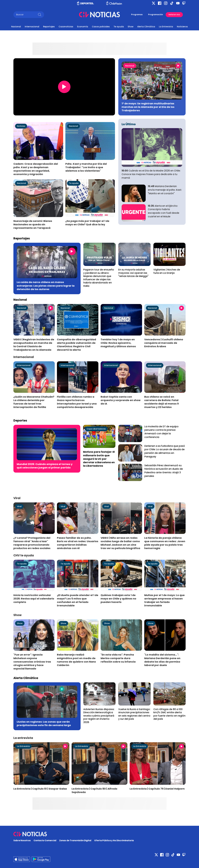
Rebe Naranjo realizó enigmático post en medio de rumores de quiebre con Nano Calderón (76, 660)
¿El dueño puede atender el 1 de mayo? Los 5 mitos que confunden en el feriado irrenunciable (78, 600)
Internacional (32, 27)
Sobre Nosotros (22, 840)
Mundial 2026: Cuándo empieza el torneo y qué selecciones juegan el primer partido (45, 466)
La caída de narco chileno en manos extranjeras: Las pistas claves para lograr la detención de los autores (46, 286)
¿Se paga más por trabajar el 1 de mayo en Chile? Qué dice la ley (87, 223)
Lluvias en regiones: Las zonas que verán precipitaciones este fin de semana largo (44, 723)
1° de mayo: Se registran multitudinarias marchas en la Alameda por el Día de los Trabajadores (148, 107)
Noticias (21, 126)
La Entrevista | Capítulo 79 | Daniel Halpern (157, 789)
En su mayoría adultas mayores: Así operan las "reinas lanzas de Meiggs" (133, 273)
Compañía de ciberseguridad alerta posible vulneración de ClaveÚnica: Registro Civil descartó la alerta (76, 345)
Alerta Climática (146, 27)
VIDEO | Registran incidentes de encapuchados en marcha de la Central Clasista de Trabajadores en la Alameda (34, 345)
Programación (156, 14)
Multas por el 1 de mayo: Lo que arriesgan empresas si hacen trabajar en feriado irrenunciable (164, 600)
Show (131, 27)
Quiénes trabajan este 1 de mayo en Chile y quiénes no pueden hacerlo (118, 599)
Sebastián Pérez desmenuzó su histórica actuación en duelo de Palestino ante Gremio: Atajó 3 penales (164, 471)
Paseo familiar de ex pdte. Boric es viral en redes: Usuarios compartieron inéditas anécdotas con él (78, 543)
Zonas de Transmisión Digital (75, 840)
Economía (83, 27)
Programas (137, 14)
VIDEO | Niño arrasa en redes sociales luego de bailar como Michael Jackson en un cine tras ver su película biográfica (120, 543)
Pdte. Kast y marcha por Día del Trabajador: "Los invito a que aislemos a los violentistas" (86, 167)
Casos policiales (101, 27)
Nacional (16, 27)
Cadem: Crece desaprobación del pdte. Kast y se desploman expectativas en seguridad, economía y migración (36, 169)
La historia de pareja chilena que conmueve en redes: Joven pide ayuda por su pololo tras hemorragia (165, 543)
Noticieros (182, 27)
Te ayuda (119, 27)
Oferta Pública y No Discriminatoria (114, 840)
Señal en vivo (174, 15)
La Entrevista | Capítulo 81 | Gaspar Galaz (40, 789)
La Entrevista (166, 27)
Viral (19, 506)
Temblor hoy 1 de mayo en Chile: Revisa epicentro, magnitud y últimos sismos (118, 343)
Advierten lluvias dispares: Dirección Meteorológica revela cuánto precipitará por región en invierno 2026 (99, 716)
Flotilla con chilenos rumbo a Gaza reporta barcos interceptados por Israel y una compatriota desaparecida (77, 402)
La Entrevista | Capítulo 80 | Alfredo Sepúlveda (94, 790)
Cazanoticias (66, 27)
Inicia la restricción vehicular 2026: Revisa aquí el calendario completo (34, 599)
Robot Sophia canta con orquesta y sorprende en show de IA (121, 400)
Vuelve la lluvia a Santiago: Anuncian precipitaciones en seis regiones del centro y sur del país (134, 714)
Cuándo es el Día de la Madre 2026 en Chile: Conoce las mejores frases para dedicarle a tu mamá (151, 174)
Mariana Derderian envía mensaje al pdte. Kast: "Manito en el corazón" (165, 190)
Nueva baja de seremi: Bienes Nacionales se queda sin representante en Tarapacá (33, 224)
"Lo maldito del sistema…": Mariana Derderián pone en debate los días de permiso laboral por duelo (162, 660)
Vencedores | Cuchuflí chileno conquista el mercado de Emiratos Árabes (164, 343)
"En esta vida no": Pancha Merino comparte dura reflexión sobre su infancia (118, 658)
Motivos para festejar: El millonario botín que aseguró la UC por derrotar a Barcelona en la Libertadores (99, 459)
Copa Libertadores (96, 429)
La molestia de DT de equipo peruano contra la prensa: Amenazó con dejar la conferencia (161, 432)
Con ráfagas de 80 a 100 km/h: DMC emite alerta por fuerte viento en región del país (169, 714)
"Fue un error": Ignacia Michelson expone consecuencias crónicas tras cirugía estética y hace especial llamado (32, 662)
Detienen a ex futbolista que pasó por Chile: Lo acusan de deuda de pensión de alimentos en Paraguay (165, 451)
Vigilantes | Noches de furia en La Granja (167, 271)
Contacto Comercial (45, 840)
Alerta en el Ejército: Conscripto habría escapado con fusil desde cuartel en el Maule (164, 211)
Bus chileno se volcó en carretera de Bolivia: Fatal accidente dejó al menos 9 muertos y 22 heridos (161, 402)
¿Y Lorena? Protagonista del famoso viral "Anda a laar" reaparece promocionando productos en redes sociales (32, 543)
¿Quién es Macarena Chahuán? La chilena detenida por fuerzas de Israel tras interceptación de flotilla (34, 402)
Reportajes (49, 27)
